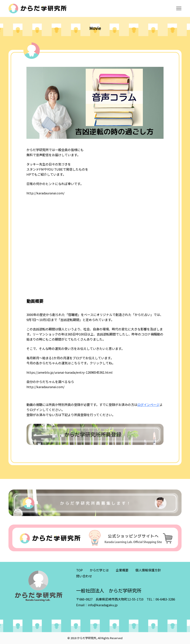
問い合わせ (84, 576)
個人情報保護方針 (148, 570)
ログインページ (148, 405)
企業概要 (122, 570)
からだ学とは (99, 570)
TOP (79, 570)
